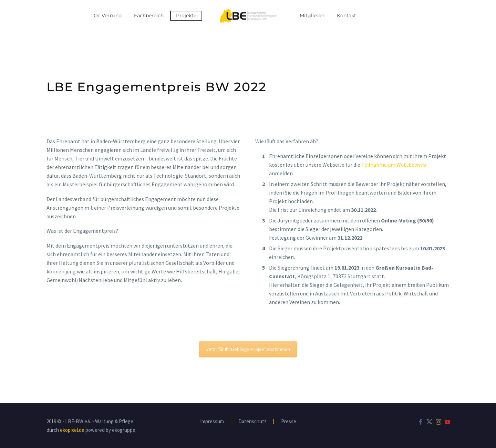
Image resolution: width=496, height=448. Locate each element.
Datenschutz (252, 422)
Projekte (186, 15)
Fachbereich (149, 15)
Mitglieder (312, 15)
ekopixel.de (72, 430)
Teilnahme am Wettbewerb (394, 165)
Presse (289, 422)
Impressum (212, 422)
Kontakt (347, 15)
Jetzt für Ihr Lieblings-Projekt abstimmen (248, 349)
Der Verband (106, 15)
